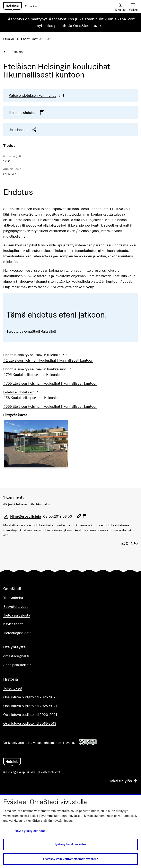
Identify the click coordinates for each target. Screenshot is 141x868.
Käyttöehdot (13, 624)
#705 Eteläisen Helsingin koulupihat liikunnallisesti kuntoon (50, 383)
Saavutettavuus (16, 606)
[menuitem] (41, 504)
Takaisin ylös (123, 781)
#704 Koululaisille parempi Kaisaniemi (33, 375)
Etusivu (9, 39)
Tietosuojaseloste (17, 633)
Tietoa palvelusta (17, 615)
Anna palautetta (29, 665)
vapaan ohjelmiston (49, 743)
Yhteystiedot (13, 598)
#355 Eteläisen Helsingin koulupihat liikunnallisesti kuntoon (50, 406)
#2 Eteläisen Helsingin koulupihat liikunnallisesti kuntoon (48, 360)
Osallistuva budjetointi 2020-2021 (30, 715)
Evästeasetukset (50, 772)
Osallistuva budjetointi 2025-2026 (30, 697)
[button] (36, 355)
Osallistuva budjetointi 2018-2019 (30, 723)
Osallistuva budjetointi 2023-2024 (30, 706)
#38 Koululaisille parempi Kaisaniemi (32, 398)
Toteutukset (13, 688)
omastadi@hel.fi (16, 656)
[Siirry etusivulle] (23, 6)
